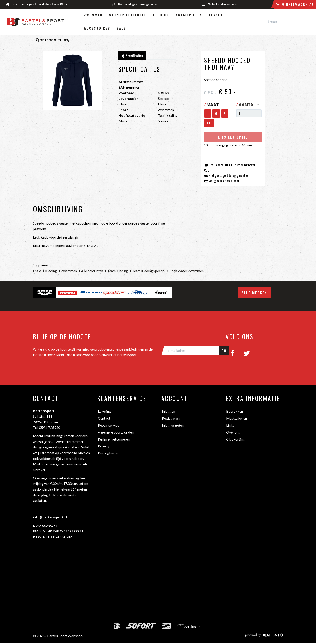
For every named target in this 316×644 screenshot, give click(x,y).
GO (224, 351)
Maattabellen (237, 418)
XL (209, 123)
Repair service (109, 425)
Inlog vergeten (173, 425)
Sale (121, 28)
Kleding (161, 15)
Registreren (171, 418)
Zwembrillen (189, 15)
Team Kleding (117, 271)
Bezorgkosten (109, 453)
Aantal (249, 105)
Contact (104, 418)
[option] (45, 293)
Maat (212, 105)
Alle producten (91, 271)
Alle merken (254, 293)
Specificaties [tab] (132, 56)
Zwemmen (93, 15)
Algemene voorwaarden (116, 432)
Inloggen (169, 411)
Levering (104, 411)
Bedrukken (235, 411)
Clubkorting (235, 439)
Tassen (216, 15)
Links (230, 425)
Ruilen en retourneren (114, 439)
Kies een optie (233, 137)
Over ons (233, 432)
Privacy (104, 446)
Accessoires (97, 28)
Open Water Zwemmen (185, 271)
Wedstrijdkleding (128, 15)
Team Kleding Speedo (147, 271)
